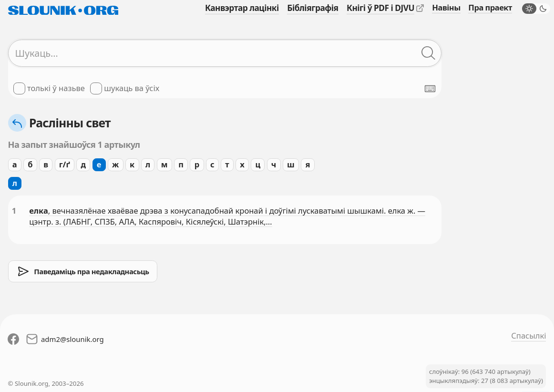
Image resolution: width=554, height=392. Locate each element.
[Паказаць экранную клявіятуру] (430, 89)
